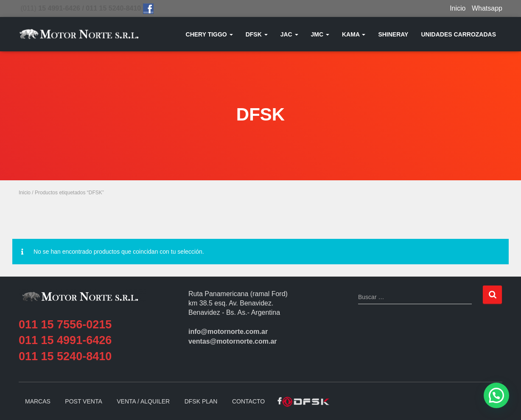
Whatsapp (487, 8)
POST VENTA (83, 401)
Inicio (458, 8)
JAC (289, 34)
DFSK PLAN (201, 401)
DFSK (257, 34)
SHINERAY (393, 34)
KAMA (354, 34)
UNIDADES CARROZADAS (458, 34)
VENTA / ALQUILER (143, 401)
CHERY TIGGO (209, 34)
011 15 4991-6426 (65, 340)
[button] (496, 395)
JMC (320, 34)
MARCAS (38, 401)
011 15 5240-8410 (65, 356)
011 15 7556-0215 (65, 325)
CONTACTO (248, 401)
